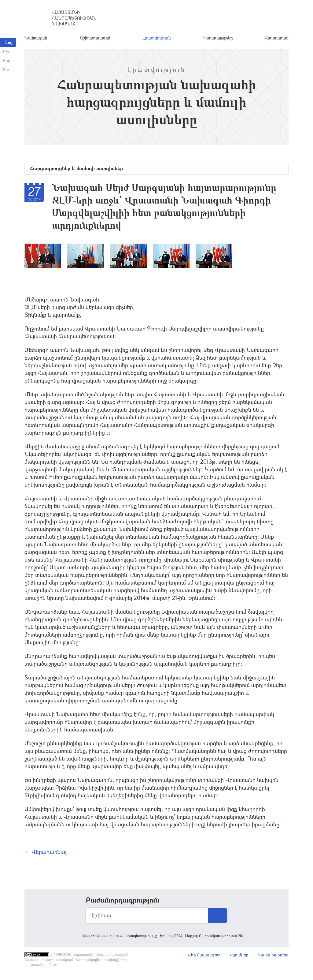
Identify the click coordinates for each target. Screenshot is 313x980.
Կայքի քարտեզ (273, 955)
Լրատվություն (157, 38)
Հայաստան (277, 38)
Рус (7, 51)
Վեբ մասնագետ (204, 955)
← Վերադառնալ (46, 852)
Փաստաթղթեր (218, 38)
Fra (6, 70)
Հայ (9, 42)
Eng (7, 60)
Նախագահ (36, 38)
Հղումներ (239, 955)
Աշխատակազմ (95, 38)
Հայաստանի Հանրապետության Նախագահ (74, 18)
